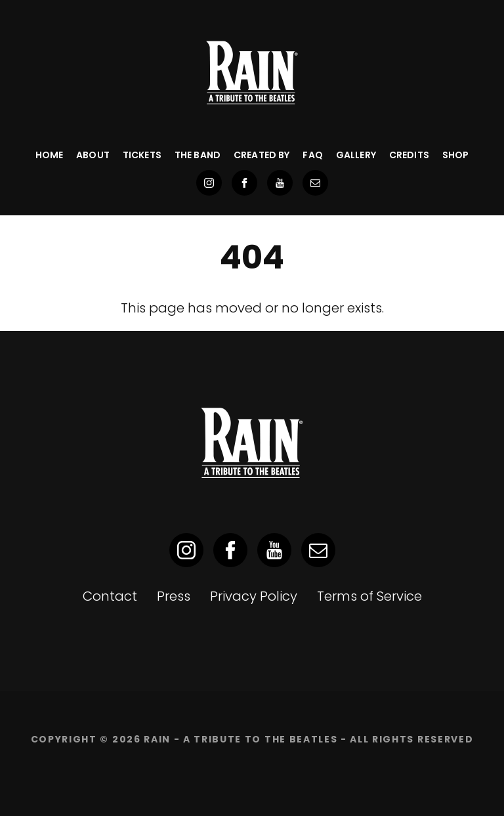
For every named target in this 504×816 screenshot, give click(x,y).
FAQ (312, 155)
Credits (409, 155)
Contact (110, 596)
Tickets (142, 155)
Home (50, 155)
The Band (198, 155)
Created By (262, 155)
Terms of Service (369, 596)
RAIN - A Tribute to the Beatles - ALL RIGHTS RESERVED (308, 739)
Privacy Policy (254, 596)
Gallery (356, 155)
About (93, 155)
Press (174, 596)
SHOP (456, 155)
